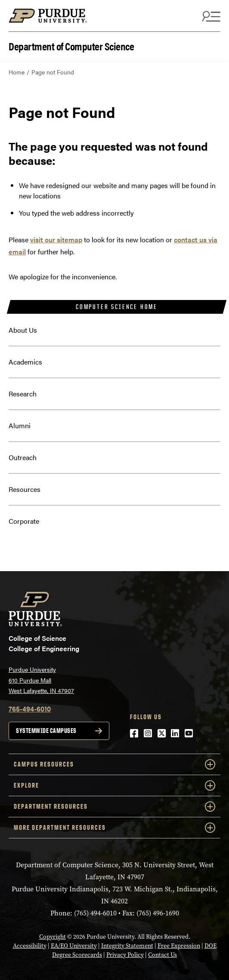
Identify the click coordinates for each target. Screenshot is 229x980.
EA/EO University (74, 946)
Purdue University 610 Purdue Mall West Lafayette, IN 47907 (41, 680)
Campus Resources (114, 764)
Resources (25, 489)
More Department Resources (114, 828)
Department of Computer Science (71, 45)
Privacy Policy (125, 955)
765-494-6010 (30, 709)
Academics (25, 362)
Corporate (24, 521)
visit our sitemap (56, 240)
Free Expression (179, 946)
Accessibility (30, 946)
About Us (23, 330)
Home (17, 72)
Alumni (20, 425)
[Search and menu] (210, 16)
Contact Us (162, 955)
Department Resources (114, 807)
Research (23, 394)
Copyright (53, 937)
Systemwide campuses (46, 731)
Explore (114, 785)
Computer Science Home (117, 307)
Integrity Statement (127, 946)
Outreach (23, 457)
